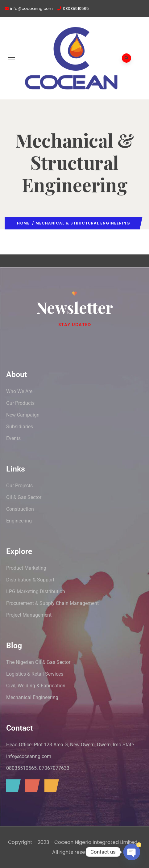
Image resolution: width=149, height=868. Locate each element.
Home (23, 223)
